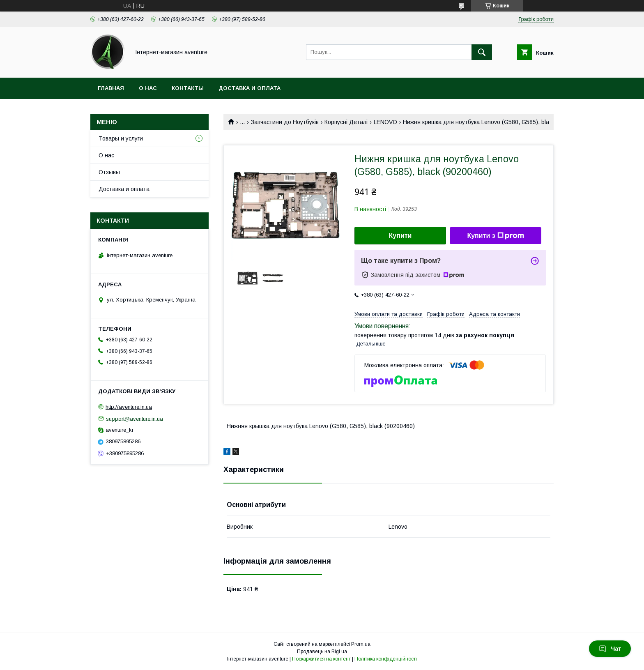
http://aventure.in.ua (129, 407)
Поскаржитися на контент (321, 659)
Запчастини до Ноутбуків (285, 122)
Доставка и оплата (250, 88)
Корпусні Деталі (346, 122)
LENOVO (385, 122)
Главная (111, 88)
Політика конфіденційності (386, 659)
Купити (400, 236)
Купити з (495, 236)
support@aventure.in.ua (135, 418)
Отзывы (109, 172)
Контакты (188, 88)
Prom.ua (361, 644)
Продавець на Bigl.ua (322, 652)
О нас (148, 88)
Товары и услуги (121, 138)
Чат (610, 649)
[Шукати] (482, 52)
